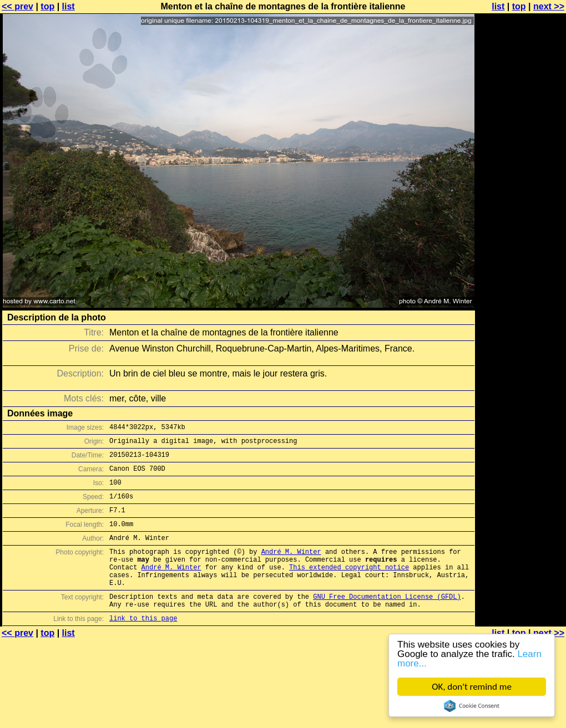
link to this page (143, 646)
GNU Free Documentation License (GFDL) (387, 621)
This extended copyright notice (349, 587)
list (69, 6)
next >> (549, 6)
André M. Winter (291, 568)
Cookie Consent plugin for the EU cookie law (472, 706)
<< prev (17, 6)
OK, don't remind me (472, 687)
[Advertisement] (521, 143)
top (47, 6)
